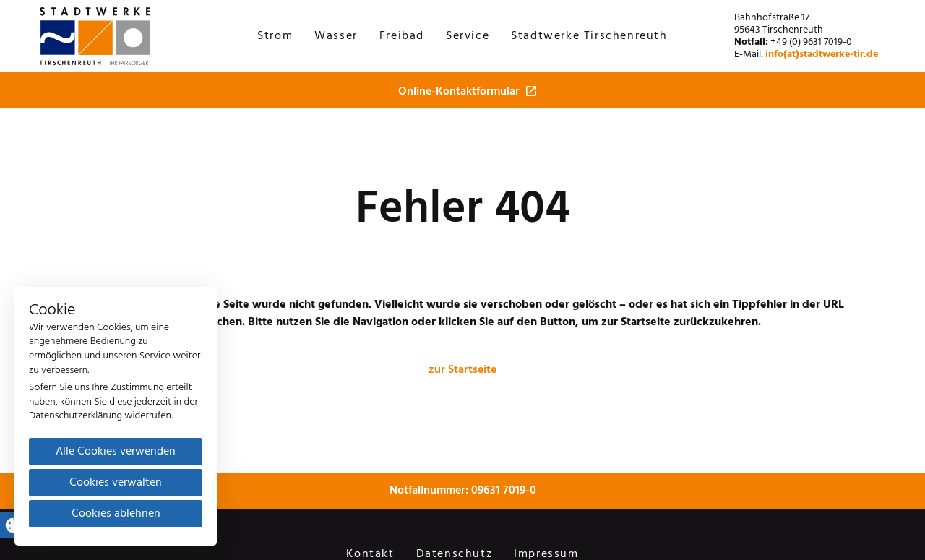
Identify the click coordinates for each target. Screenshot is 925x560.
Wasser (336, 36)
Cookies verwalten (116, 483)
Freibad (402, 36)
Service (468, 36)
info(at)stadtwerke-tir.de (822, 55)
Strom (275, 36)
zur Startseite (462, 370)
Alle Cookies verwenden (116, 452)
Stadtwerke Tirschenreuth (589, 36)
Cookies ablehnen (116, 514)
